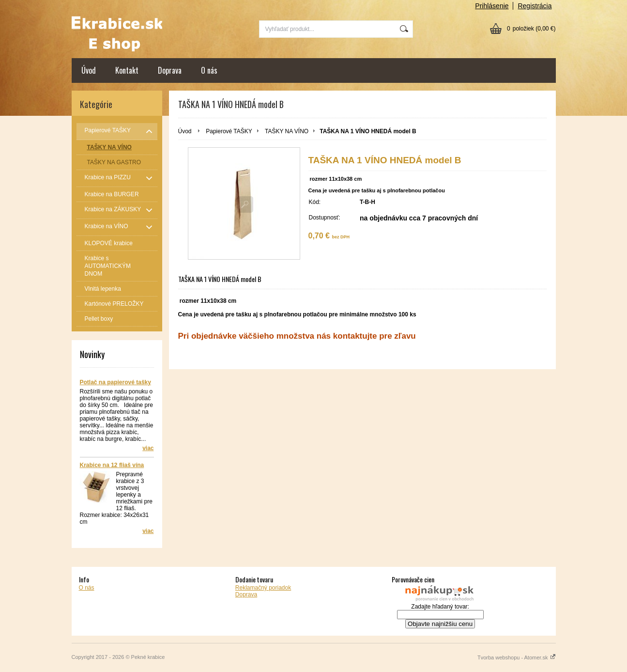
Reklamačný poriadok (263, 588)
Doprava (170, 70)
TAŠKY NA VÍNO (287, 131)
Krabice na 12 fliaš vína (112, 465)
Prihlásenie (492, 6)
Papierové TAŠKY (229, 131)
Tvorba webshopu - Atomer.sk (517, 657)
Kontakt (127, 70)
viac (148, 448)
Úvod (89, 70)
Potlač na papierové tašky (115, 382)
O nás (209, 70)
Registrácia (535, 6)
